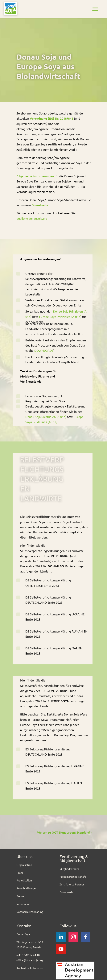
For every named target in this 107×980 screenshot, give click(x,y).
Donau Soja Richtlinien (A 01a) (46, 417)
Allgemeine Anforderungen (35, 176)
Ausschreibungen (27, 888)
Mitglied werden (70, 869)
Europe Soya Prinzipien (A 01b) (60, 317)
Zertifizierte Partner (72, 884)
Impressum (23, 904)
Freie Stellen (24, 880)
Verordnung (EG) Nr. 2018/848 (51, 118)
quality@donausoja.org (32, 218)
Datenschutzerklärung (30, 912)
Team (20, 873)
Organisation (24, 865)
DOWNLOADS (44, 350)
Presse (20, 896)
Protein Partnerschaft (73, 877)
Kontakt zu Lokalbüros (30, 968)
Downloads (66, 892)
